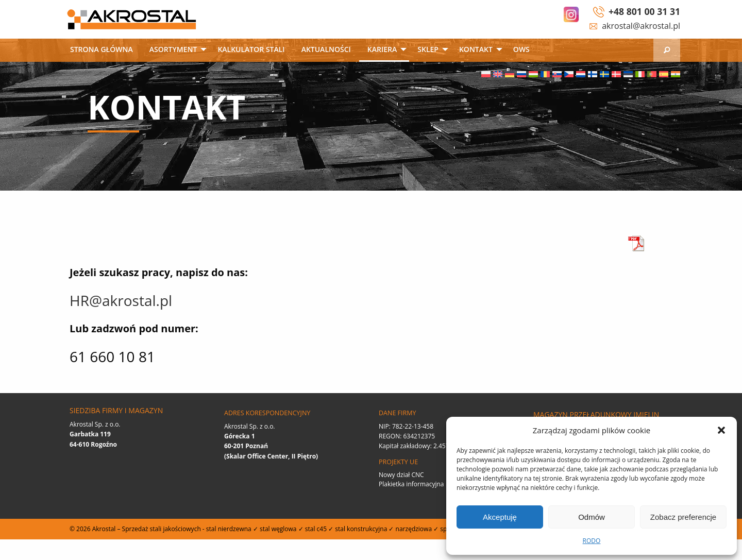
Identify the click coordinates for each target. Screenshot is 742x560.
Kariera (382, 49)
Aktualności (326, 49)
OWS (521, 49)
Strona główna (102, 49)
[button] (721, 430)
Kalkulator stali (251, 49)
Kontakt (476, 49)
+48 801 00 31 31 (644, 11)
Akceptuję (500, 517)
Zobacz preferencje (683, 517)
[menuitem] (102, 50)
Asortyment (173, 49)
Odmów (592, 517)
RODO (592, 541)
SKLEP (428, 49)
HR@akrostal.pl (121, 300)
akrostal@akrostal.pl (641, 26)
